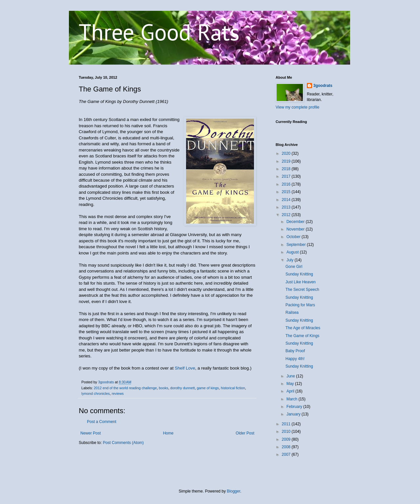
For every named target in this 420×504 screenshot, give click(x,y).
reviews (118, 393)
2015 (287, 192)
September (297, 245)
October (294, 237)
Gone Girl (294, 267)
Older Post (245, 433)
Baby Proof (295, 351)
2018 (287, 169)
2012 (287, 215)
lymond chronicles (95, 393)
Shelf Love (185, 368)
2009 (287, 439)
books (164, 388)
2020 (287, 153)
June (291, 376)
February (295, 407)
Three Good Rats (159, 32)
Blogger (233, 491)
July (291, 260)
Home (168, 433)
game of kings (208, 388)
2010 (287, 432)
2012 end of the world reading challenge (125, 388)
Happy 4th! (295, 359)
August (293, 252)
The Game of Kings (302, 336)
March (293, 399)
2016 (287, 184)
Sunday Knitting (299, 274)
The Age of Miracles (303, 328)
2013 (287, 207)
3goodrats (323, 86)
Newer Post (91, 433)
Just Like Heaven (301, 282)
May (291, 384)
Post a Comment (102, 422)
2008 (287, 447)
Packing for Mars (300, 305)
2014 (287, 200)
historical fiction (233, 388)
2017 (287, 176)
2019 (287, 161)
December (296, 222)
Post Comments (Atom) (123, 443)
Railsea (292, 312)
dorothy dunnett (183, 388)
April (291, 391)
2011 (287, 424)
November (296, 229)
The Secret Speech (302, 290)
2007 (287, 454)
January (294, 414)
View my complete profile (297, 107)
